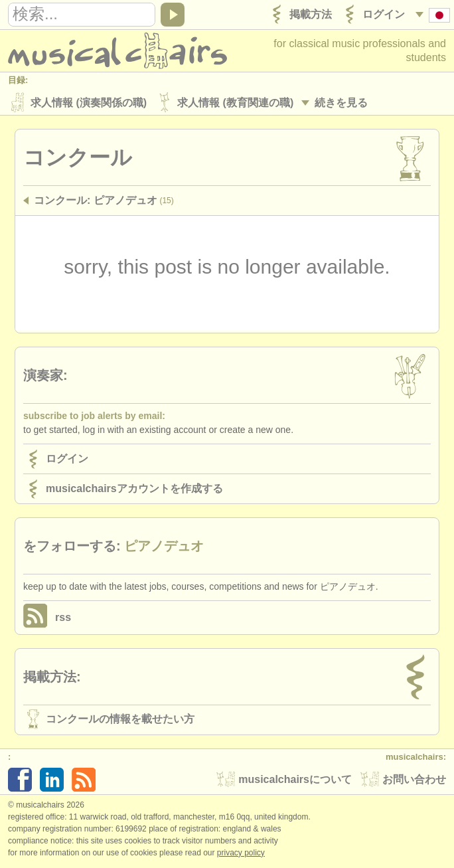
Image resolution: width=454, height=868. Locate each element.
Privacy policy (241, 854)
